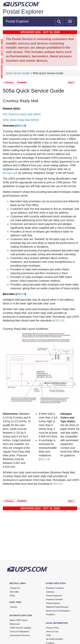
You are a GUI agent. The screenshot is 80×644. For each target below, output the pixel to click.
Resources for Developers (58, 611)
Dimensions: (11, 414)
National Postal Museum (57, 607)
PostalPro (51, 614)
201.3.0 (60, 320)
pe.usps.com (10, 173)
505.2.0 (21, 126)
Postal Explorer (23, 12)
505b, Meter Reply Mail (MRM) (21, 120)
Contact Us (15, 588)
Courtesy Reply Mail (21, 101)
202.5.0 (21, 294)
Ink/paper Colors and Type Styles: (68, 418)
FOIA (49, 635)
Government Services (20, 635)
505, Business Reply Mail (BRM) (22, 114)
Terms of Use (52, 632)
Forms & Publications (20, 632)
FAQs (12, 596)
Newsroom (15, 624)
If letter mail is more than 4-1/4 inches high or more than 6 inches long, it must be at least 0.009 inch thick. (48, 425)
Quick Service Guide (18, 73)
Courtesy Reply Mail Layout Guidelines (26, 329)
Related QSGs (12, 109)
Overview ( (10, 126)
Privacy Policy (53, 628)
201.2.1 (44, 459)
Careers (13, 607)
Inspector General (54, 599)
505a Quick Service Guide (33, 91)
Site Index (14, 592)
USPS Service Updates (21, 628)
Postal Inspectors (54, 596)
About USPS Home (19, 620)
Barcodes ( (10, 294)
